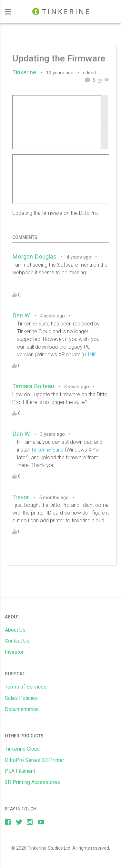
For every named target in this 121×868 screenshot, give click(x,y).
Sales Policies (21, 698)
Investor (14, 652)
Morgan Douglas (36, 257)
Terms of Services (26, 687)
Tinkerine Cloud (22, 749)
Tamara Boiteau (35, 386)
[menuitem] (107, 80)
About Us (15, 630)
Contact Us (17, 641)
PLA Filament (20, 771)
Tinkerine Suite (47, 450)
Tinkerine (26, 72)
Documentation (22, 709)
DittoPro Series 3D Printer (35, 760)
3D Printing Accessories (32, 782)
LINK (91, 355)
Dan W (23, 315)
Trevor (22, 497)
